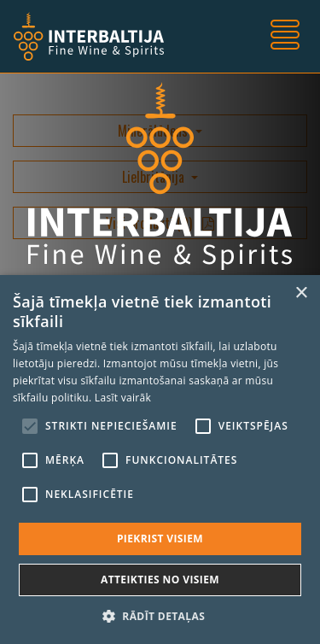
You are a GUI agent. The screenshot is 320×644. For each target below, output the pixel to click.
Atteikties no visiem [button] (160, 580)
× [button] (301, 293)
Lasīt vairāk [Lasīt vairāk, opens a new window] (123, 398)
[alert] (160, 460)
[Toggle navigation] (285, 37)
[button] (160, 616)
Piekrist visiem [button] (160, 539)
